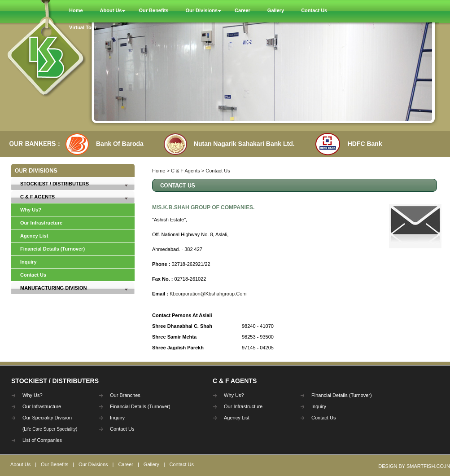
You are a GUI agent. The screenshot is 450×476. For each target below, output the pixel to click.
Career (126, 464)
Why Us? (31, 210)
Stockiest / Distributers (55, 184)
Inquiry (28, 262)
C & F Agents (37, 197)
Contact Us (33, 275)
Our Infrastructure (41, 223)
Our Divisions (93, 464)
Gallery (151, 464)
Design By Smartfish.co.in (414, 466)
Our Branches (125, 395)
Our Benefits (55, 464)
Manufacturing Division (54, 288)
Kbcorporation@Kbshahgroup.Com (208, 294)
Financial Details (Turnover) (52, 249)
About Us (20, 464)
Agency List (34, 236)
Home (159, 171)
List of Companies (42, 440)
